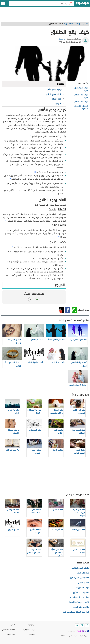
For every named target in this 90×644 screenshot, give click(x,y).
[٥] (12, 247)
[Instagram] (77, 625)
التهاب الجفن (83, 583)
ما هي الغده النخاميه (80, 568)
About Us (32, 634)
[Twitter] (82, 625)
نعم (37, 299)
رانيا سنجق (62, 39)
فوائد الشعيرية (83, 588)
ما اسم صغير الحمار (81, 607)
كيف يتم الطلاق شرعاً (81, 96)
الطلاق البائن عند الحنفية (81, 107)
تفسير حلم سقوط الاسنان (78, 602)
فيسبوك (68, 310)
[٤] (6, 220)
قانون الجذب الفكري (81, 592)
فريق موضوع (10, 634)
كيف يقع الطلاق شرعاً (81, 89)
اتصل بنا (12, 625)
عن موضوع (32, 625)
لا (31, 299)
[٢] (35, 172)
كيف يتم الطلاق (81, 102)
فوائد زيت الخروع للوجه (80, 597)
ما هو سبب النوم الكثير (80, 578)
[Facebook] (87, 625)
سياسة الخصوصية (29, 630)
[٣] (10, 178)
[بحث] (71, 3)
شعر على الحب (83, 573)
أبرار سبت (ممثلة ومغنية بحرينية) (76, 612)
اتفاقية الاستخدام (9, 630)
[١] (30, 136)
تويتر (61, 310)
